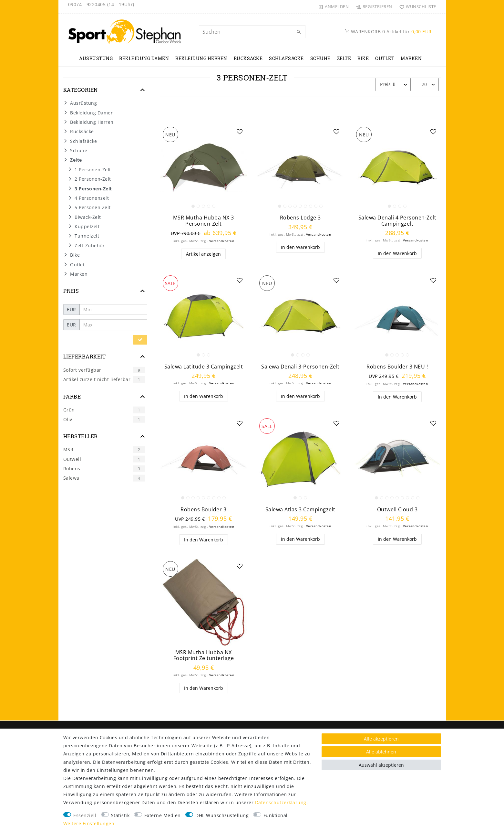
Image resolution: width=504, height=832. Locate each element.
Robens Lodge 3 (300, 218)
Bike (363, 58)
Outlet (385, 58)
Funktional (276, 815)
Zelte (344, 58)
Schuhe (320, 58)
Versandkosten (222, 241)
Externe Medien (163, 815)
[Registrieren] (374, 6)
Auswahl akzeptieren (381, 765)
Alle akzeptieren (381, 739)
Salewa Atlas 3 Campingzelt (300, 510)
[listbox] (204, 168)
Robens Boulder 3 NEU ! (397, 367)
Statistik (120, 815)
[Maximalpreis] (113, 325)
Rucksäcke (248, 58)
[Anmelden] (334, 6)
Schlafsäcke (286, 58)
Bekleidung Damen (144, 58)
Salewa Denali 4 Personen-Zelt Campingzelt (397, 221)
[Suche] (299, 32)
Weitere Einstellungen (89, 823)
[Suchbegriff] (252, 32)
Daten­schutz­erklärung (281, 802)
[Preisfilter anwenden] (140, 340)
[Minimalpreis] (113, 310)
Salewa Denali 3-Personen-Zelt (300, 367)
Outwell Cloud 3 (397, 510)
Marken (411, 58)
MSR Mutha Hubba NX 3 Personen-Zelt (204, 221)
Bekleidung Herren (201, 58)
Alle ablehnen (381, 752)
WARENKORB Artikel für (388, 32)
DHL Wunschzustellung (222, 815)
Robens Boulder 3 (203, 510)
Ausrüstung (96, 58)
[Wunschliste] (416, 6)
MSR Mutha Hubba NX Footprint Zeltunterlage (204, 655)
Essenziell (85, 815)
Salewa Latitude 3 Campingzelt (204, 367)
